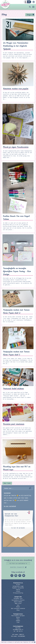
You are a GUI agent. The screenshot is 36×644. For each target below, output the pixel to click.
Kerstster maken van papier (16, 89)
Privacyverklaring (18, 593)
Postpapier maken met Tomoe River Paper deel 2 (16, 311)
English (18, 590)
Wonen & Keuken (18, 602)
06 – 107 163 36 (18, 631)
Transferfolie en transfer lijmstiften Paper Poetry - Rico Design (17, 271)
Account (18, 585)
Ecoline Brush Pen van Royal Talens (16, 218)
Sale (18, 605)
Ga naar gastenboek (10, 506)
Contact (18, 591)
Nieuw (18, 610)
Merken (18, 607)
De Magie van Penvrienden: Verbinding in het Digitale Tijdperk (16, 46)
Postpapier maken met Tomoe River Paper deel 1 (16, 353)
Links (18, 622)
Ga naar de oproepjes (18, 528)
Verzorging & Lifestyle (18, 600)
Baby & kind (18, 603)
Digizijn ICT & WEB (29, 642)
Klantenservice (18, 583)
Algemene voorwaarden (18, 588)
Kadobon (18, 621)
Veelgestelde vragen (18, 586)
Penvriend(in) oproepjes (18, 616)
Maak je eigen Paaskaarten (16, 147)
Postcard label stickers (13, 389)
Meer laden (7, 483)
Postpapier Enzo (18, 598)
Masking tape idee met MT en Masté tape (17, 468)
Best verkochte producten (18, 608)
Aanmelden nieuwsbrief (17, 567)
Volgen (29, 15)
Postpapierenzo (18, 614)
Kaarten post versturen (14, 424)
